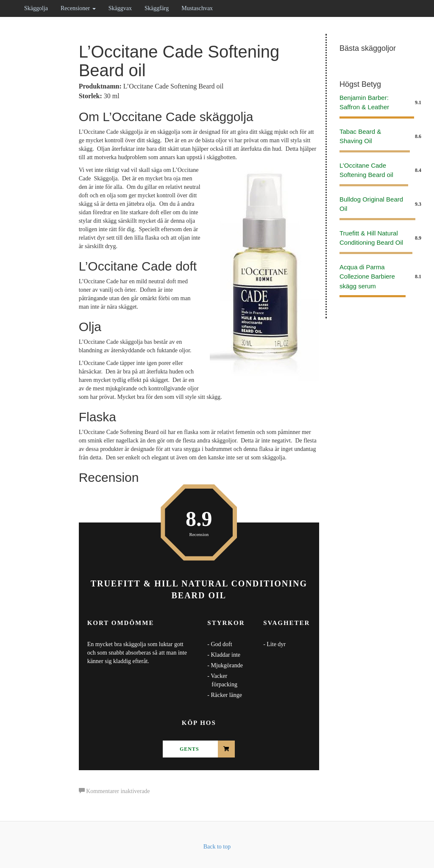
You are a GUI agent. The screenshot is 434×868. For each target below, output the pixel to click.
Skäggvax (120, 8)
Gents (189, 749)
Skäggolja (36, 8)
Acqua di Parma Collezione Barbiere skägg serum (367, 276)
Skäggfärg (157, 8)
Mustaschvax (197, 8)
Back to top (217, 847)
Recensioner (78, 8)
